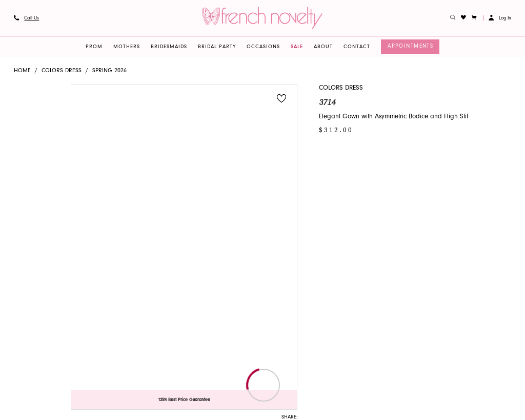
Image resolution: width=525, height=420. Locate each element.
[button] (474, 18)
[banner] (262, 18)
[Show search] (453, 18)
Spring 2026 (109, 71)
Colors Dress (62, 71)
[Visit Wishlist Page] (464, 18)
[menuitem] (26, 18)
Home (22, 71)
